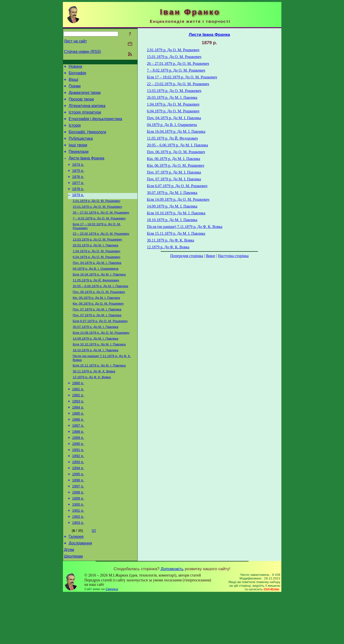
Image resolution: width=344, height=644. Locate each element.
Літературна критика (87, 111)
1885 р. (78, 448)
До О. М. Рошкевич (97, 217)
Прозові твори (81, 104)
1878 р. (78, 203)
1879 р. (78, 210)
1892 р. (78, 495)
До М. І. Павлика (96, 264)
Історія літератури (85, 118)
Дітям (69, 599)
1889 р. (78, 475)
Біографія (77, 74)
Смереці (112, 639)
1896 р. (78, 522)
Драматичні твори (85, 96)
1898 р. (78, 536)
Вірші (74, 82)
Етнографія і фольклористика (96, 125)
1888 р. (78, 468)
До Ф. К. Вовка (94, 401)
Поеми (75, 89)
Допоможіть (172, 619)
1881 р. (78, 420)
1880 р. (78, 414)
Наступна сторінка (233, 256)
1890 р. (78, 482)
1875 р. (78, 183)
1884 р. (78, 441)
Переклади (79, 162)
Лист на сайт (76, 41)
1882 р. (78, 427)
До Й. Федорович (96, 302)
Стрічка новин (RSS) (83, 52)
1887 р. (78, 461)
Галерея (76, 585)
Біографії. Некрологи (88, 140)
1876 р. (78, 190)
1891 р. (78, 488)
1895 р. (78, 516)
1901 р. (78, 556)
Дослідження (80, 592)
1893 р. (78, 502)
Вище (211, 256)
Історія (75, 133)
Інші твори (78, 155)
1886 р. (78, 454)
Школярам (73, 606)
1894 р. (78, 509)
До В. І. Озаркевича (96, 290)
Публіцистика (81, 147)
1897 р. (78, 529)
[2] (94, 578)
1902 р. (78, 563)
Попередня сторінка (187, 256)
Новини (76, 67)
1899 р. (78, 543)
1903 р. (78, 570)
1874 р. (78, 176)
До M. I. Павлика (97, 334)
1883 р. (78, 434)
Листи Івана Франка (87, 169)
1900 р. (78, 550)
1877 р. (78, 197)
